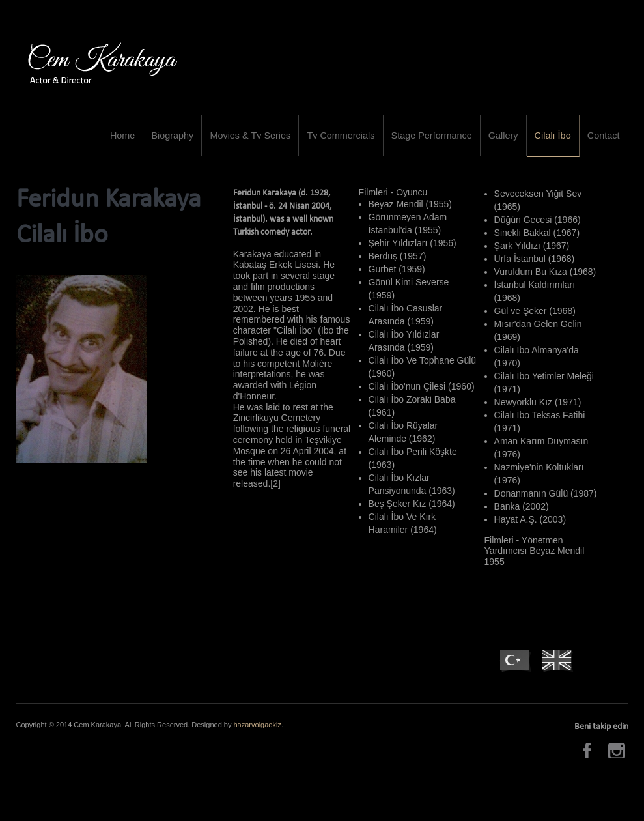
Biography (200, 141)
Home (153, 141)
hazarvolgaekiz (258, 737)
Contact (605, 141)
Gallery (512, 141)
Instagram (618, 763)
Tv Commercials (359, 141)
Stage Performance (445, 141)
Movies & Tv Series (273, 141)
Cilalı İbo (558, 141)
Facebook (589, 763)
